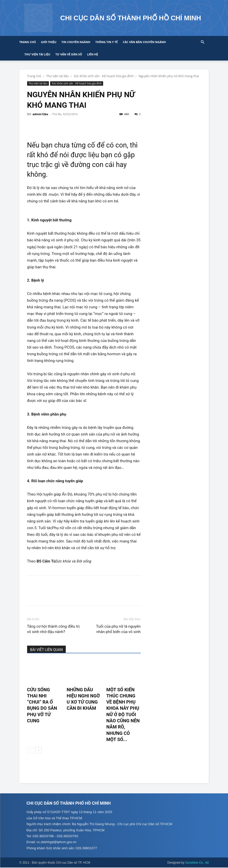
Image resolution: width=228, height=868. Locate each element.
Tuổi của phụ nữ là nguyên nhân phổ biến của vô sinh (118, 629)
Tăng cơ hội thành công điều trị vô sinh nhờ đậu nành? (53, 629)
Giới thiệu (49, 42)
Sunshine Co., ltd (197, 863)
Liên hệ (92, 54)
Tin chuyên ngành (76, 42)
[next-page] (39, 750)
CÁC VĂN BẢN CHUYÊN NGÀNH (144, 42)
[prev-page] (30, 750)
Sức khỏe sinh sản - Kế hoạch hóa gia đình (104, 76)
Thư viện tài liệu (37, 54)
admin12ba (40, 114)
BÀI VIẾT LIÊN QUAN (47, 650)
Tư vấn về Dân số (69, 54)
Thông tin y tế (107, 42)
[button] (203, 42)
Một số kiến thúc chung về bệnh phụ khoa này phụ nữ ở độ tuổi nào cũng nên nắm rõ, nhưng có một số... (123, 714)
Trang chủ (28, 42)
